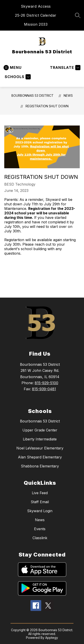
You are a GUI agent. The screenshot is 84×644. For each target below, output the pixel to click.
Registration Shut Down (47, 106)
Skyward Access (36, 6)
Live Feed (40, 493)
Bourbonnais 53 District (32, 95)
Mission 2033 (36, 24)
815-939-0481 (44, 389)
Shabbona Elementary (40, 466)
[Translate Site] (65, 68)
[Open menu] (13, 68)
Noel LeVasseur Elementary (40, 448)
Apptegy (52, 638)
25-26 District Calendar (36, 15)
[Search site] (78, 15)
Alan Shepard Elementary (40, 457)
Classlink (40, 538)
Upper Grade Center (40, 430)
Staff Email (40, 502)
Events (40, 529)
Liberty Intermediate (40, 439)
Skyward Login (40, 511)
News (68, 95)
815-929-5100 (46, 383)
